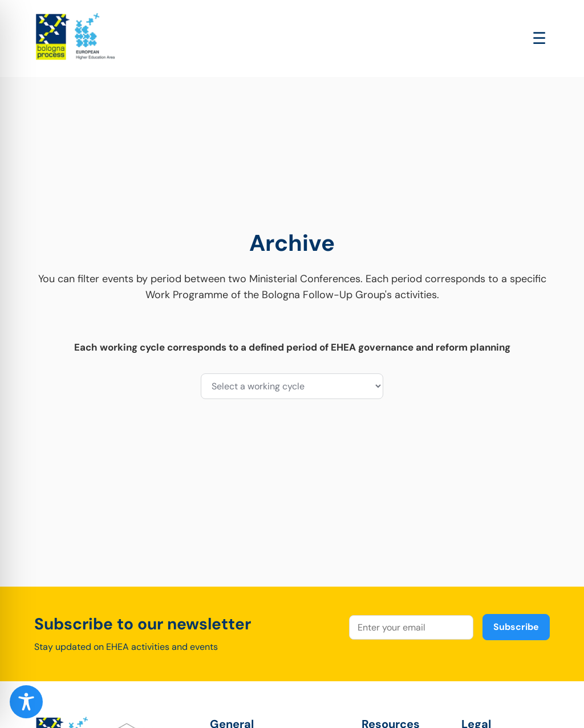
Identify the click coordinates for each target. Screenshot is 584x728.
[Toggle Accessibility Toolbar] (26, 702)
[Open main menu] (539, 38)
